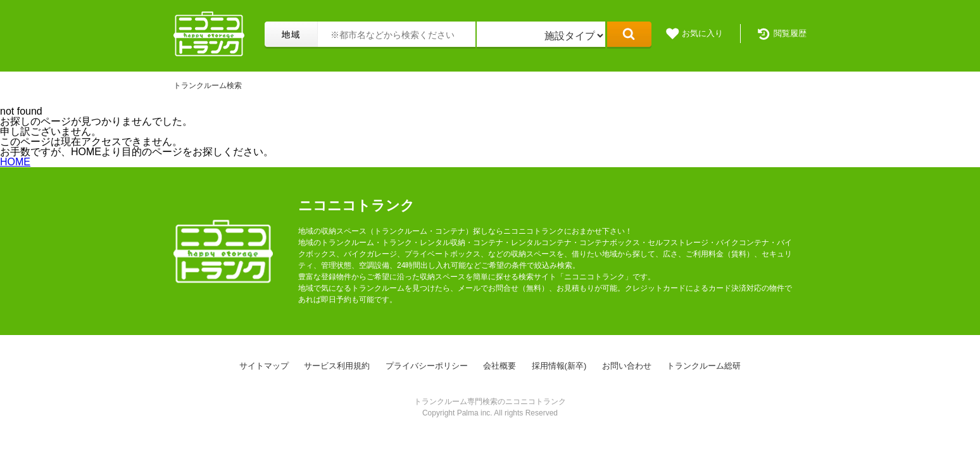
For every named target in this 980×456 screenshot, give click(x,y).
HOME (15, 162)
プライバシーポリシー (427, 366)
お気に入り (702, 33)
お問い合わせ (627, 366)
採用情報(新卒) (559, 366)
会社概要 (499, 366)
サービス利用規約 (337, 366)
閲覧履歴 (790, 33)
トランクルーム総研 (704, 366)
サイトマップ (264, 366)
